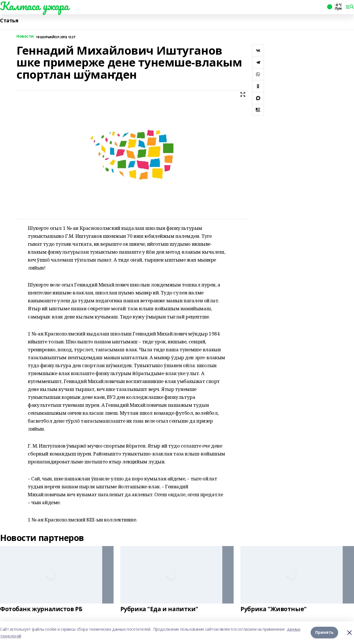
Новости (25, 36)
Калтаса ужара (34, 6)
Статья (9, 21)
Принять (324, 633)
